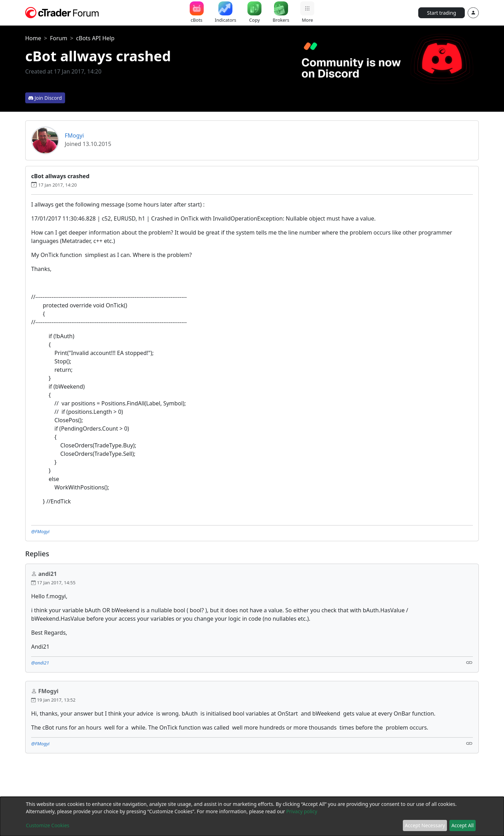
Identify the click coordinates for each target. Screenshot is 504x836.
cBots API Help (95, 38)
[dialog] (252, 816)
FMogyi (74, 135)
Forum (59, 38)
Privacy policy (302, 811)
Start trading (442, 13)
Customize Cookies (48, 825)
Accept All (463, 825)
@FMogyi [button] (40, 531)
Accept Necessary (425, 825)
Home (33, 38)
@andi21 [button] (40, 663)
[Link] (469, 662)
